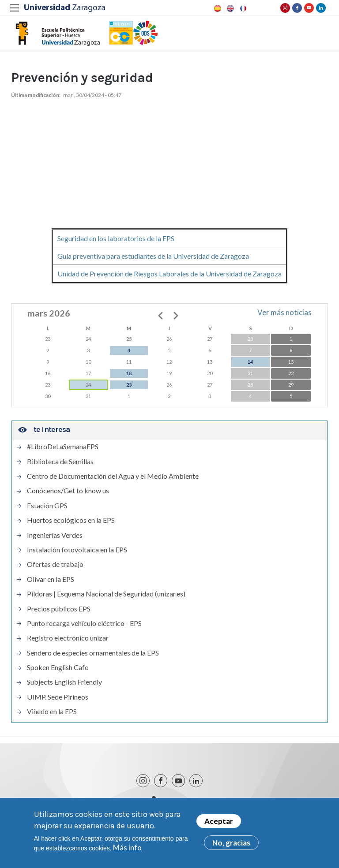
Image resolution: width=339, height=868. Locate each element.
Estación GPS (47, 512)
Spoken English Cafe (58, 674)
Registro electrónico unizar (68, 644)
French (242, 8)
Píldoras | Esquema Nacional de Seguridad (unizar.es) (106, 600)
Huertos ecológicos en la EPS (71, 526)
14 (250, 368)
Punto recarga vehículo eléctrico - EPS (84, 630)
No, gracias (231, 843)
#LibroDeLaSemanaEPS (63, 453)
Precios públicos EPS (59, 615)
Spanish (217, 8)
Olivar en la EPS (51, 585)
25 (129, 391)
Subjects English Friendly (64, 689)
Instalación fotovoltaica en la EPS (77, 556)
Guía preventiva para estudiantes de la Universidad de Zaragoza (153, 262)
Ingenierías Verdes (55, 541)
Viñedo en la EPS (52, 718)
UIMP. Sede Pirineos (58, 703)
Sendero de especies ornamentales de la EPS (93, 659)
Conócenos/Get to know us (68, 497)
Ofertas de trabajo (55, 570)
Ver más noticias (284, 319)
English (230, 8)
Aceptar (219, 821)
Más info (127, 848)
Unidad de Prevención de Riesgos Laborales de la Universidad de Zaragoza (169, 280)
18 (129, 379)
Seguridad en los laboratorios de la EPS (116, 244)
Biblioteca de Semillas (60, 468)
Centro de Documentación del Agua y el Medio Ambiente (113, 482)
